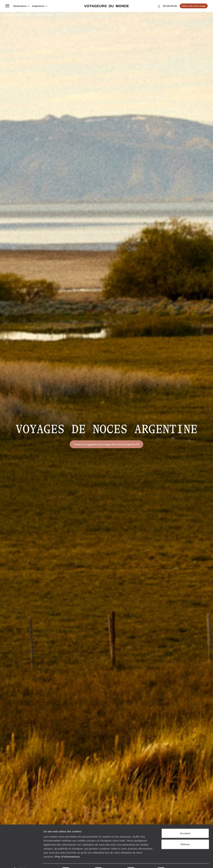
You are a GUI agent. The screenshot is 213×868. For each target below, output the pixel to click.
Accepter (185, 825)
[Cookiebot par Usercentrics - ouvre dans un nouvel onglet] (22, 861)
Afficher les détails (183, 861)
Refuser (185, 836)
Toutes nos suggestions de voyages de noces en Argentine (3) (106, 444)
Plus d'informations (67, 848)
